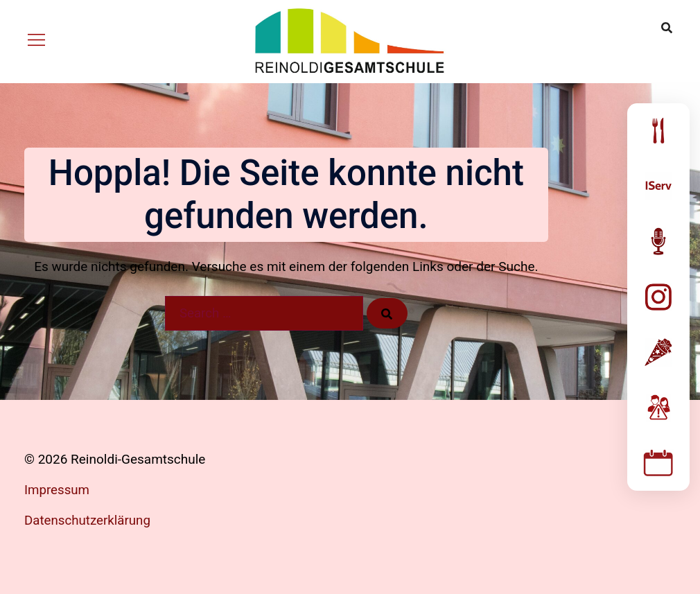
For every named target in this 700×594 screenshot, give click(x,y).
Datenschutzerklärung (88, 520)
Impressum (58, 490)
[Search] (387, 313)
